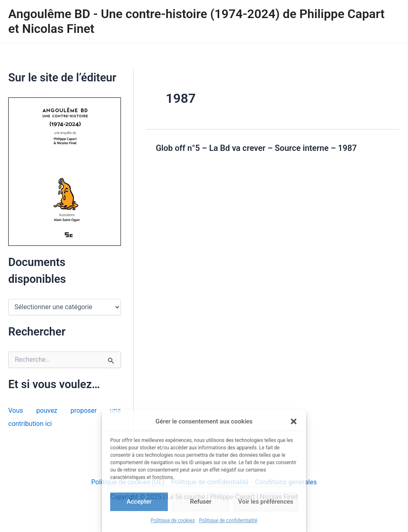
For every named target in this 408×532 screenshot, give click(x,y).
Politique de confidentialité (228, 520)
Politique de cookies (173, 520)
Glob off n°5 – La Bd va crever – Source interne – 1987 (256, 148)
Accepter (139, 502)
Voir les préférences (266, 502)
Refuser (201, 502)
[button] (294, 421)
